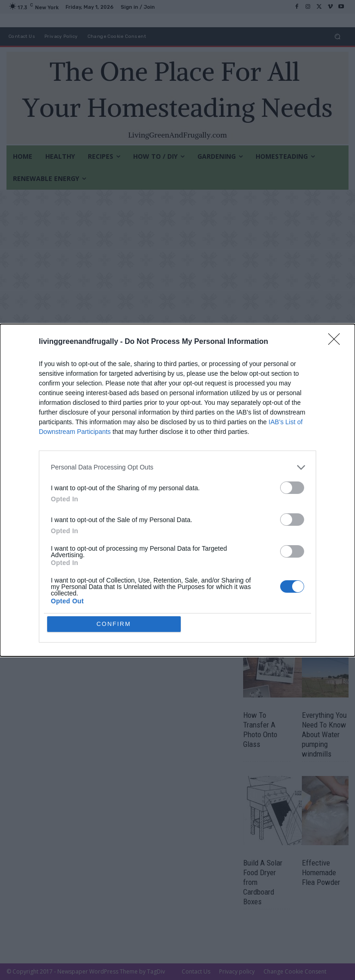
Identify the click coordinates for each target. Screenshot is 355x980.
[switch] (292, 488)
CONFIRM (114, 624)
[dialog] (177, 490)
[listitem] (177, 467)
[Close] (337, 342)
